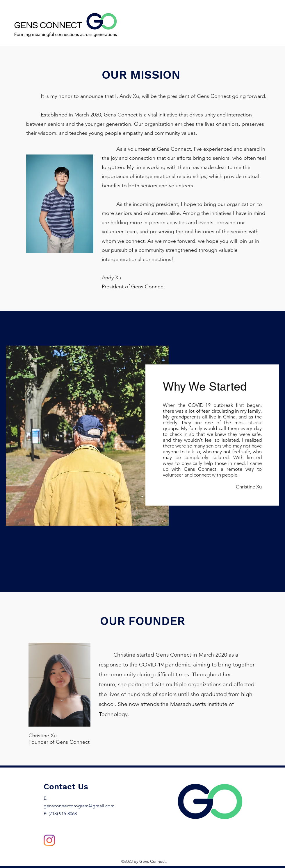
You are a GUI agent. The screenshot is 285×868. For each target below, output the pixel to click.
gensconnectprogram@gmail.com (79, 806)
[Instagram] (49, 840)
